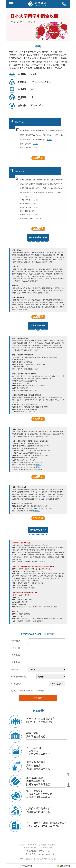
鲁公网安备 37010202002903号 (40, 854)
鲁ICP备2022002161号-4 (38, 851)
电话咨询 (25, 866)
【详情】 (26, 196)
